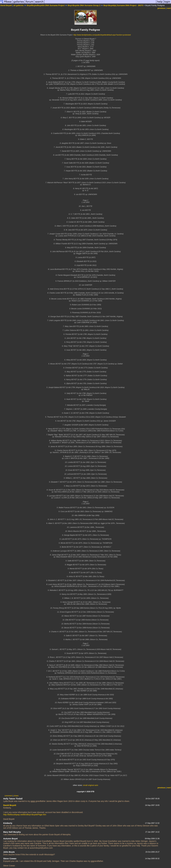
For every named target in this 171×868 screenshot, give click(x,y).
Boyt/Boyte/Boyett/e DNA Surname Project (46, 5)
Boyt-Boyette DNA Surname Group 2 (84, 5)
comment (8, 796)
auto (96, 785)
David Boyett (6, 5)
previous (161, 8)
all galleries (18, 5)
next (169, 8)
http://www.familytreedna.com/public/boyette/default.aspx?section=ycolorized (102, 35)
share (16, 796)
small (85, 785)
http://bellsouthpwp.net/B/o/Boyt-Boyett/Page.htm (25, 815)
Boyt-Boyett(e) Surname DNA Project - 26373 (123, 5)
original (91, 785)
